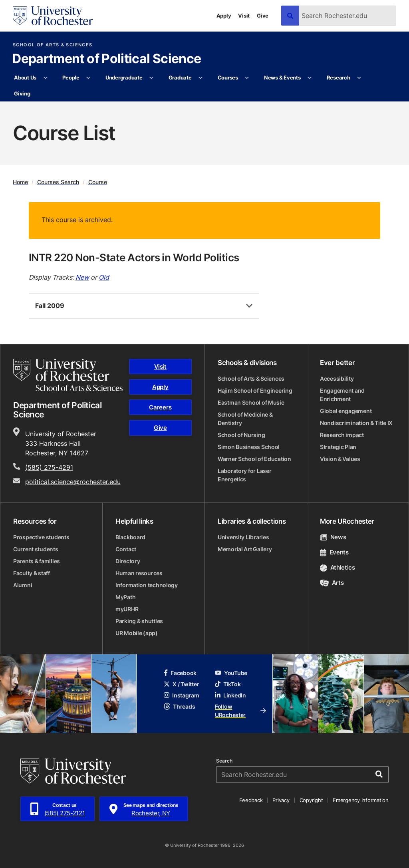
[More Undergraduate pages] (152, 78)
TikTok (228, 684)
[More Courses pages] (247, 78)
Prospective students (41, 537)
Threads (179, 706)
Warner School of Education (254, 459)
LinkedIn (230, 695)
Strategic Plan (338, 447)
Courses (228, 77)
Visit (244, 16)
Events (334, 552)
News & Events (282, 77)
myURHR (127, 609)
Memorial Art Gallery (245, 549)
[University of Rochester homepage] (53, 16)
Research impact (342, 435)
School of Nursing (241, 435)
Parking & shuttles (139, 621)
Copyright (311, 800)
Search (224, 761)
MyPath (125, 597)
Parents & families (37, 561)
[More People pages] (88, 78)
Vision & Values (340, 459)
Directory (128, 561)
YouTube (231, 673)
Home (20, 182)
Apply (224, 16)
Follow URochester (240, 711)
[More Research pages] (359, 78)
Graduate (180, 77)
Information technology (147, 585)
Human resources (139, 573)
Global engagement (346, 411)
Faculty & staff (32, 573)
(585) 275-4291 (49, 467)
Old (104, 277)
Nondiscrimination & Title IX (356, 423)
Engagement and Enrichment (342, 395)
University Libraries (243, 537)
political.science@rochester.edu (73, 482)
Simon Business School (249, 447)
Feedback (251, 800)
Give (263, 16)
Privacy (281, 800)
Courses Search (58, 182)
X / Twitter (181, 684)
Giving (22, 93)
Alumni (23, 585)
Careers (160, 407)
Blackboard (130, 537)
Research (339, 77)
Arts (332, 583)
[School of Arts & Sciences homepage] (68, 375)
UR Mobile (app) (137, 633)
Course (98, 182)
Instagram (181, 695)
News (333, 537)
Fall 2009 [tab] (50, 306)
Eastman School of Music (251, 402)
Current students (36, 549)
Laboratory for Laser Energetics (244, 475)
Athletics (338, 567)
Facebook (180, 673)
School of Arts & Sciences (53, 45)
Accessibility (337, 378)
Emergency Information (361, 800)
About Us (25, 77)
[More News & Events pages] (310, 78)
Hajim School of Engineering (255, 390)
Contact (126, 549)
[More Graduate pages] (201, 78)
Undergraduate (124, 77)
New (82, 277)
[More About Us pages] (45, 78)
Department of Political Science (106, 59)
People (71, 77)
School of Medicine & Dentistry (245, 419)
